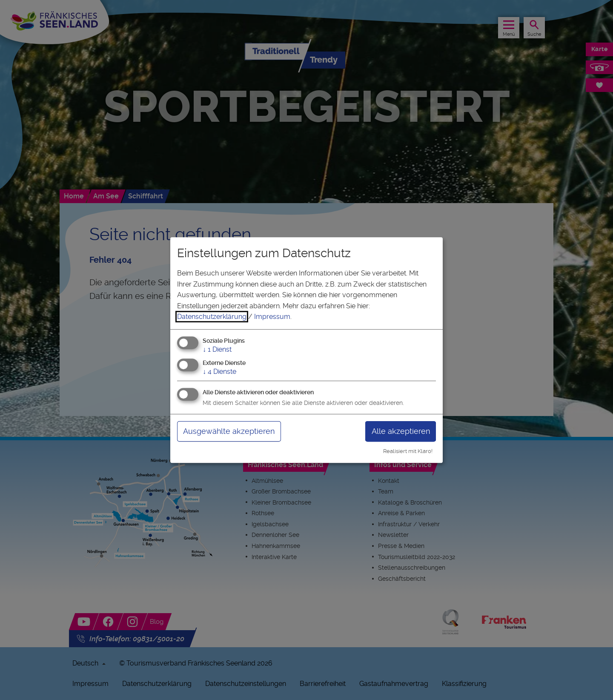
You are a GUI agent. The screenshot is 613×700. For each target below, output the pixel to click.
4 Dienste (219, 372)
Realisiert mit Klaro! (408, 451)
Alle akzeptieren (401, 431)
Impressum (272, 317)
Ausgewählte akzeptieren (229, 431)
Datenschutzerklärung (212, 317)
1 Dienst (217, 349)
